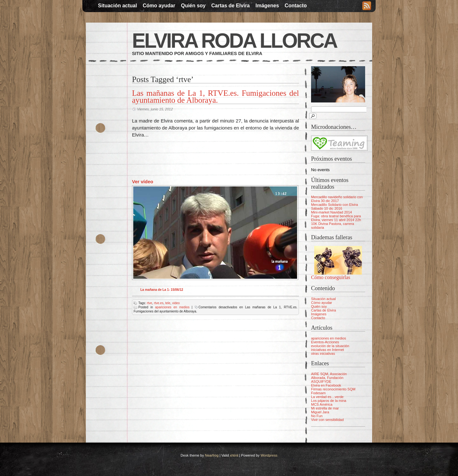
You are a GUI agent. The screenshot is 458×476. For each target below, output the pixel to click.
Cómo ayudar (159, 6)
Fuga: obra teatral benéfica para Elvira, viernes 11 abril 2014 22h (336, 218)
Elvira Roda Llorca (234, 41)
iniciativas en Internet (327, 350)
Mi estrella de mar (325, 408)
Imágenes (267, 6)
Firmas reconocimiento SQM (333, 389)
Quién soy (193, 6)
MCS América (322, 404)
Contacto (296, 6)
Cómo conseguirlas (331, 277)
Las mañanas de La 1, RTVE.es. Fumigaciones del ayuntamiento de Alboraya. (215, 97)
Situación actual (118, 6)
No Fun (317, 416)
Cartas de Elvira (230, 6)
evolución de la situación (330, 346)
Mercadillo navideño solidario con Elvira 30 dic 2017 (337, 199)
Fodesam (318, 393)
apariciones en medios (172, 307)
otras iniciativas (323, 353)
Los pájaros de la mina (329, 401)
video (176, 303)
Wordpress (269, 455)
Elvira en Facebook (326, 385)
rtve (150, 303)
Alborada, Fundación (327, 378)
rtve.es (159, 303)
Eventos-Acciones (325, 342)
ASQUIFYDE (321, 381)
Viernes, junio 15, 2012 (155, 109)
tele (168, 303)
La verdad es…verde (327, 397)
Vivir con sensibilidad (327, 420)
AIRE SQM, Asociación (329, 374)
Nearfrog (212, 455)
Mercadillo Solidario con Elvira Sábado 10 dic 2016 (334, 206)
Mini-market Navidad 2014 (331, 212)
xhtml (234, 455)
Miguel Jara (320, 412)
